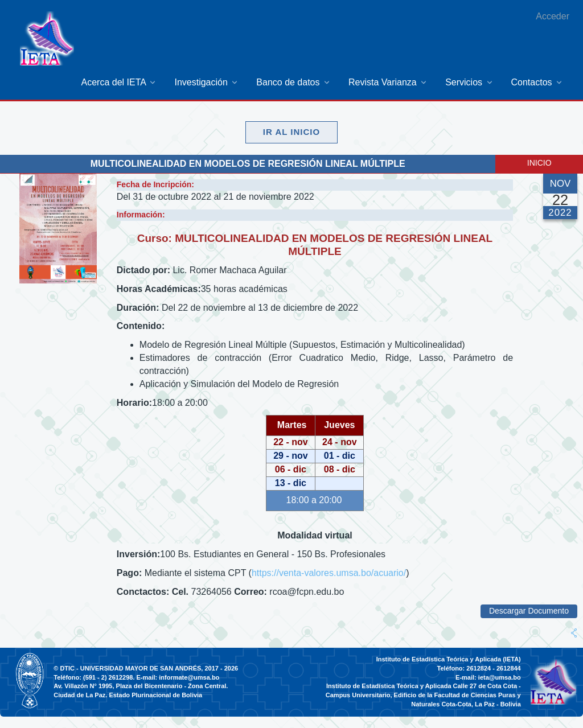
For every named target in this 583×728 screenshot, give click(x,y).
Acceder (553, 16)
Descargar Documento (529, 611)
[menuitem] (119, 82)
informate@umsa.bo (189, 677)
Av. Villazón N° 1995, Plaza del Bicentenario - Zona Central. (141, 686)
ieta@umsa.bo (500, 677)
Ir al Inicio (291, 132)
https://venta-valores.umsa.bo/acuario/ (329, 573)
